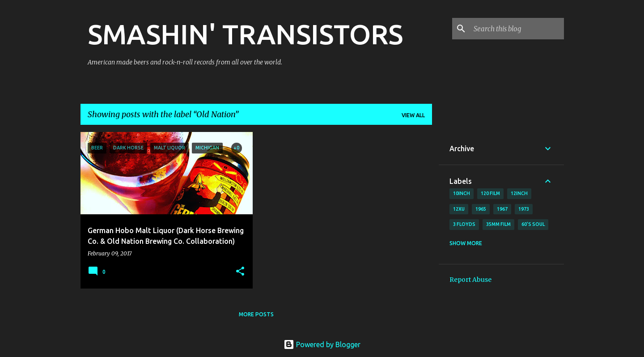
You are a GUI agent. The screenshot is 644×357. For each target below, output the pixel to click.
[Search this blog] (517, 29)
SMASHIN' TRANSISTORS (245, 34)
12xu (459, 209)
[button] (240, 272)
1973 (524, 209)
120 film (490, 193)
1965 (481, 209)
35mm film (498, 224)
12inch (519, 193)
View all (413, 115)
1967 (502, 209)
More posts (256, 314)
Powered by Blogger (322, 344)
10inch (462, 193)
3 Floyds (464, 224)
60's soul (533, 224)
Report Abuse (470, 280)
